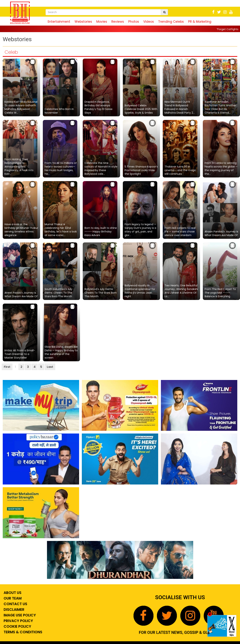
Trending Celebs (171, 22)
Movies (102, 22)
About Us (12, 593)
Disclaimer (14, 610)
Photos (134, 22)
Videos (149, 22)
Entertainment (59, 22)
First (7, 367)
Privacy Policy (18, 621)
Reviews (118, 22)
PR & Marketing (200, 22)
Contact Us (15, 604)
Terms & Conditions (22, 632)
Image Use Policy (19, 615)
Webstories (83, 22)
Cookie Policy (17, 626)
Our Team (12, 598)
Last (50, 367)
